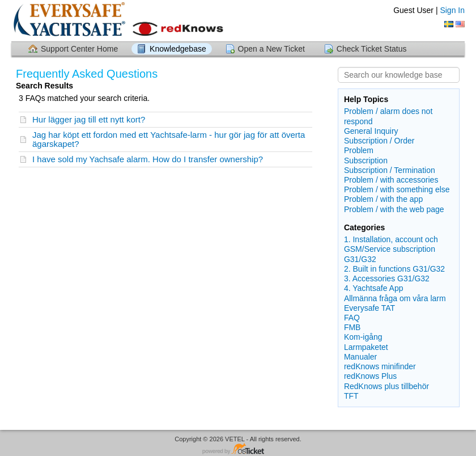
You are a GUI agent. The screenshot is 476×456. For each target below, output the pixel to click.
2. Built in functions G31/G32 (394, 269)
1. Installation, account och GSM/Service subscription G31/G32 (391, 249)
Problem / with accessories (391, 180)
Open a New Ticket (271, 49)
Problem (359, 150)
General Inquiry (371, 131)
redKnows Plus (370, 376)
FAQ (352, 318)
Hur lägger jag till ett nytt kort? (89, 119)
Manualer (360, 357)
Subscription (366, 161)
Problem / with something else (397, 189)
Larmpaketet (366, 347)
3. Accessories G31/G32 (387, 278)
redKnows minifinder (380, 366)
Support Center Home (79, 49)
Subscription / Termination (390, 170)
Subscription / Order (379, 141)
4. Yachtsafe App (374, 288)
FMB (352, 327)
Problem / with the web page (394, 209)
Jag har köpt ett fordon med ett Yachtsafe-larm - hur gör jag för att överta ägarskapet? (169, 139)
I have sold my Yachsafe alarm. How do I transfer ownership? (148, 159)
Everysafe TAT (369, 308)
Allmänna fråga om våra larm (395, 298)
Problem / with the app (383, 199)
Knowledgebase (178, 49)
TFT (351, 396)
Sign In (452, 10)
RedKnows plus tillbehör (386, 386)
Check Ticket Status (372, 49)
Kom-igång (363, 337)
